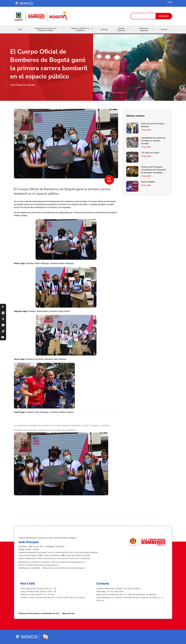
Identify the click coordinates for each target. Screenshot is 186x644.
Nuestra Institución (123, 29)
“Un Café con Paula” (150, 153)
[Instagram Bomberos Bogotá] (3, 313)
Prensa (165, 29)
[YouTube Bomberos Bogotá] (3, 337)
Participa (104, 29)
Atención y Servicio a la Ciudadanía (82, 29)
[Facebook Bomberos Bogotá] (3, 307)
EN (168, 2)
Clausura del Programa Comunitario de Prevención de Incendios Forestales (153, 170)
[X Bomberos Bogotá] (3, 319)
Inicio (20, 29)
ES (171, 2)
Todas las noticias (25, 85)
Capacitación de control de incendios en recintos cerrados (153, 141)
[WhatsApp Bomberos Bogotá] (3, 325)
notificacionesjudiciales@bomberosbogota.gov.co (64, 568)
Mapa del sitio (68, 613)
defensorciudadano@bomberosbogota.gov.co (39, 565)
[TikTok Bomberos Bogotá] (3, 331)
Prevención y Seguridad (146, 29)
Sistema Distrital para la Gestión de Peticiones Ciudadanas (64, 558)
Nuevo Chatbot (148, 182)
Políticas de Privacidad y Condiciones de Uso (39, 613)
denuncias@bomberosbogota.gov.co (68, 562)
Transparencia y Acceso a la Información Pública (45, 29)
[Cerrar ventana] (182, 88)
